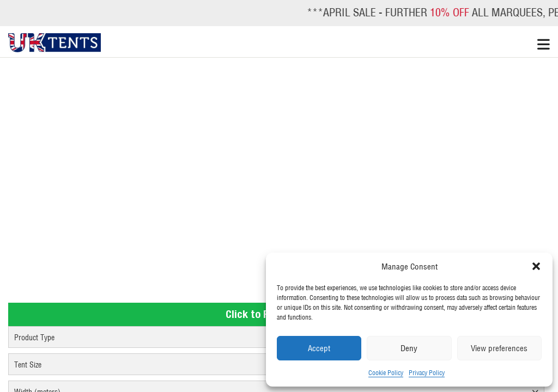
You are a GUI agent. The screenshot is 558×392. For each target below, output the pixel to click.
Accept (319, 348)
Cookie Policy (386, 373)
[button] (536, 266)
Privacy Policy (427, 373)
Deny (409, 348)
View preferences (499, 348)
